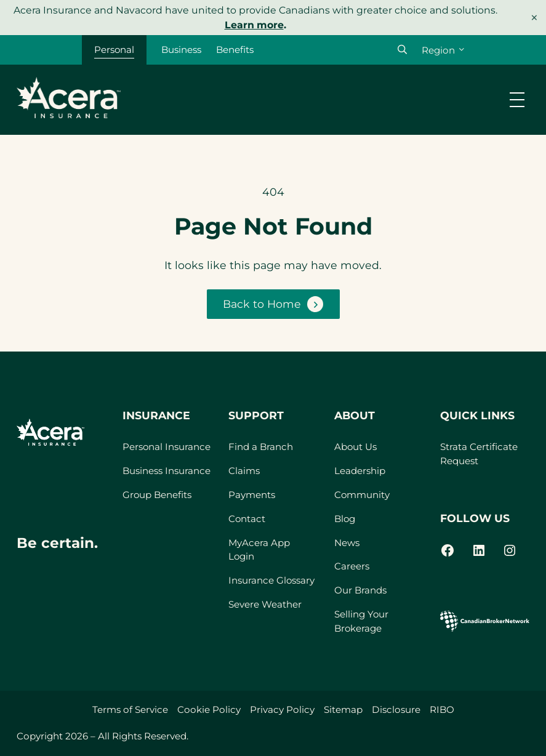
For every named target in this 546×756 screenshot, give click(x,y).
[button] (402, 50)
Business (182, 50)
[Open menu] (517, 100)
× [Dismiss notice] (534, 18)
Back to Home (262, 304)
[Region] (443, 50)
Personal (114, 50)
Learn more (254, 25)
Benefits (235, 50)
